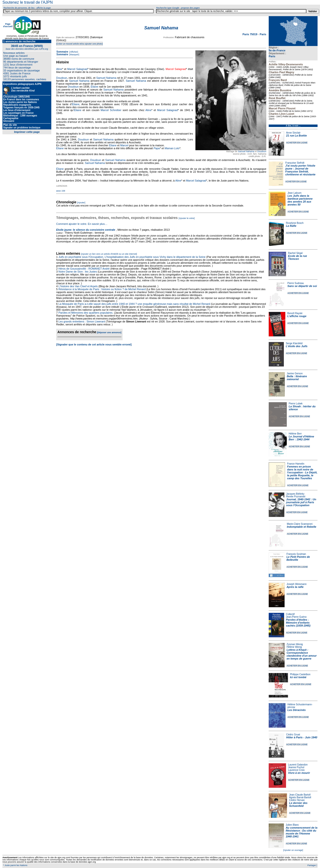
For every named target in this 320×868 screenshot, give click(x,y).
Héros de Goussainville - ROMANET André (84, 269)
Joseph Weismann (297, 584)
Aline (59, 69)
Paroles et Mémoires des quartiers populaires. (86, 313)
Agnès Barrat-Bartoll (300, 797)
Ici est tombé (298, 677)
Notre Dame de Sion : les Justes (78, 272)
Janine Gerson (295, 373)
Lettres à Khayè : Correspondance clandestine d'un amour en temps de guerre (302, 654)
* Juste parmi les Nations (15, 865)
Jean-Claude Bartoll (300, 795)
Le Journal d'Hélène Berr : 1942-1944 (301, 438)
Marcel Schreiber (111, 110)
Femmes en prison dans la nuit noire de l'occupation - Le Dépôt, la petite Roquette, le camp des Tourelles (302, 472)
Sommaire (62, 52)
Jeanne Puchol (296, 767)
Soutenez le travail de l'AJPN (28, 2)
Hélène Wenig (294, 647)
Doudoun (262, 151)
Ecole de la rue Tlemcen (298, 257)
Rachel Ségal (295, 253)
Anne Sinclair (293, 133)
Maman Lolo (172, 148)
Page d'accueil (8, 25)
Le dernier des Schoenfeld (298, 804)
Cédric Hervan (297, 800)
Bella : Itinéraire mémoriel (297, 378)
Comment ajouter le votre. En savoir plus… (82, 224)
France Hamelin (296, 464)
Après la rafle (295, 587)
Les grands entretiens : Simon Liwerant (82, 321)
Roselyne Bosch (295, 223)
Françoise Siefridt (295, 163)
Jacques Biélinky (295, 494)
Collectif (290, 614)
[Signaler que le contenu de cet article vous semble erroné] (94, 344)
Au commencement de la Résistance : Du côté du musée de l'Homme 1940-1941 (302, 832)
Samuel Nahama (246, 151)
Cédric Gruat (293, 735)
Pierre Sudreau (296, 283)
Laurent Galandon (298, 765)
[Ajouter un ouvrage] (293, 850)
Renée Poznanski (296, 497)
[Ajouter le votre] (187, 218)
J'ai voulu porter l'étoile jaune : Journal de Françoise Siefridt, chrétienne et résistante (300, 170)
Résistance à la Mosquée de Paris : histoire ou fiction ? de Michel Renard (102, 289)
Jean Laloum (294, 193)
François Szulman (296, 554)
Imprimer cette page (27, 132)
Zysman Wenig (295, 644)
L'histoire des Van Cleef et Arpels (78, 286)
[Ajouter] (81, 203)
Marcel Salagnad (77, 69)
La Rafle (291, 226)
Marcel (124, 145)
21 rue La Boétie (296, 136)
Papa (157, 148)
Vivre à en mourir (299, 773)
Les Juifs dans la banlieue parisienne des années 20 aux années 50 (300, 200)
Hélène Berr (295, 434)
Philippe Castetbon (300, 674)
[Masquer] (74, 55)
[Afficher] (73, 52)
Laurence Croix (296, 770)
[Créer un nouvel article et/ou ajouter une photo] (80, 44)
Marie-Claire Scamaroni (300, 524)
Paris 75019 (250, 34)
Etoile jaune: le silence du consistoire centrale (86, 230)
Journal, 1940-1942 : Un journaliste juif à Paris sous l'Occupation (301, 502)
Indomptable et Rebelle (301, 527)
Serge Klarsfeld (294, 343)
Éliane (94, 87)
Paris (272, 56)
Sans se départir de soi (302, 286)
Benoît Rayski (295, 313)
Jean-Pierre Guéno (296, 617)
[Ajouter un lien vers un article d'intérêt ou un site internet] (109, 254)
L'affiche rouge (297, 316)
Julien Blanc (292, 825)
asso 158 (61, 191)
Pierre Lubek (296, 404)
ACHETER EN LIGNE (297, 143)
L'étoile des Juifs (297, 346)
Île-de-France (277, 50)
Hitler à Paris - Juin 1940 (302, 737)
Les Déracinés (297, 710)
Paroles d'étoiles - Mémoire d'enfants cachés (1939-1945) (298, 623)
